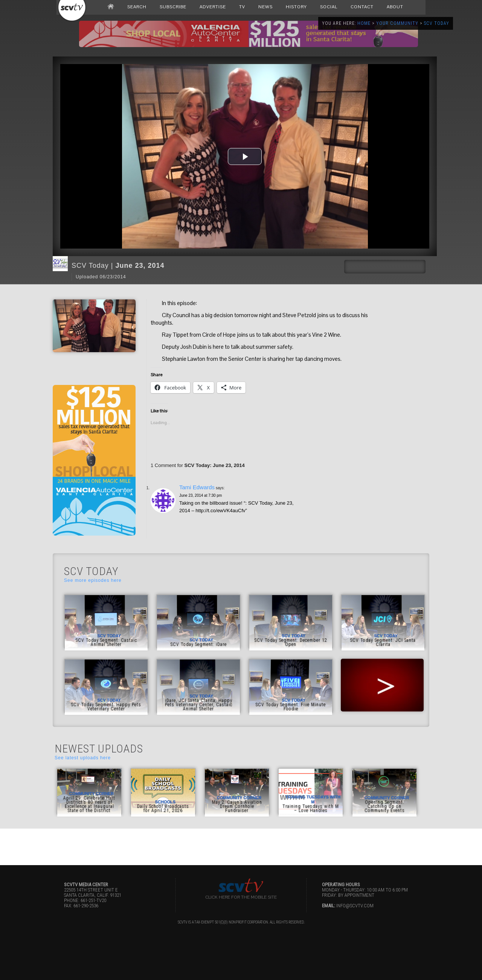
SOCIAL (329, 7)
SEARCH (137, 7)
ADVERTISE (213, 7)
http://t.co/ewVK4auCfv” (221, 511)
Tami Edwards (197, 487)
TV (242, 7)
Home (364, 23)
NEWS (265, 7)
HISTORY (296, 7)
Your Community (397, 23)
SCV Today (437, 23)
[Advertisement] (241, 846)
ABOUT (395, 7)
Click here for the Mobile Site (241, 897)
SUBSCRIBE (173, 7)
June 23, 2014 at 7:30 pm (201, 495)
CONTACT (362, 7)
